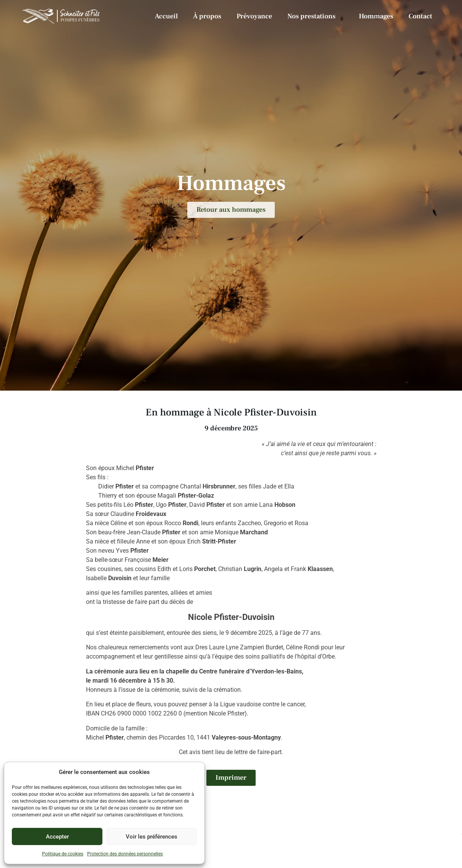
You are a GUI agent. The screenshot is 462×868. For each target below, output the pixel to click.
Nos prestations (315, 16)
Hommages (376, 16)
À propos (207, 16)
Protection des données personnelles (125, 854)
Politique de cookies (63, 854)
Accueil (166, 16)
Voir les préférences (152, 837)
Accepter (57, 837)
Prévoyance (254, 16)
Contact (420, 16)
